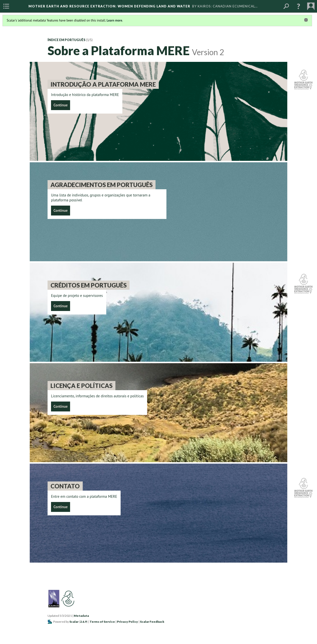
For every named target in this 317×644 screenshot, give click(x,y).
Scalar (74, 622)
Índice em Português (66, 40)
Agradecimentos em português (102, 185)
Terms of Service (102, 622)
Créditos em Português (89, 285)
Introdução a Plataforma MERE (103, 84)
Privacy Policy (127, 622)
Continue (61, 105)
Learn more (114, 20)
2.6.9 (83, 622)
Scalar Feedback (152, 622)
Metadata (81, 616)
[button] (298, 6)
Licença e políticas (81, 386)
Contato (65, 486)
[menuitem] (6, 6)
